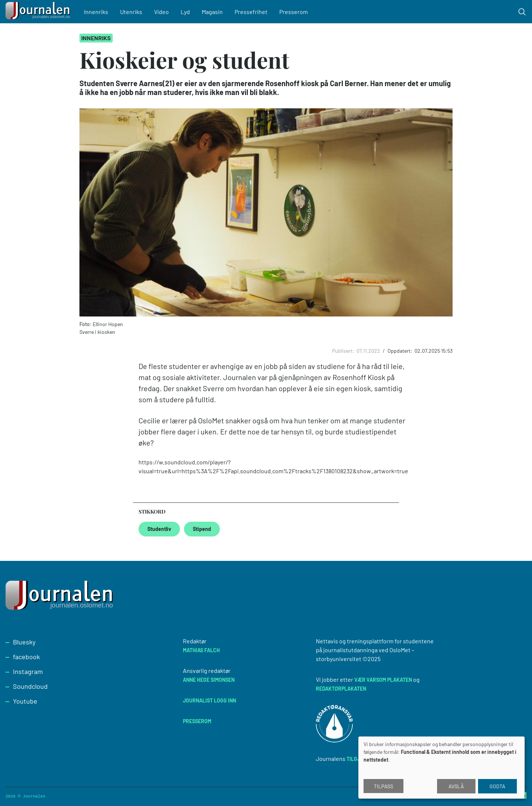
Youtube (25, 701)
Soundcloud (30, 686)
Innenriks (96, 12)
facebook (26, 657)
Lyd (185, 12)
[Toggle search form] (522, 12)
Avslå (456, 786)
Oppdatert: (400, 351)
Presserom (294, 12)
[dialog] (441, 768)
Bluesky (24, 642)
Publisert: (344, 351)
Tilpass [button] (383, 786)
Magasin (212, 12)
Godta (497, 786)
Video (161, 12)
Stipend (202, 529)
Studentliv (159, 529)
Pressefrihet (251, 12)
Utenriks (131, 12)
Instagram (28, 671)
